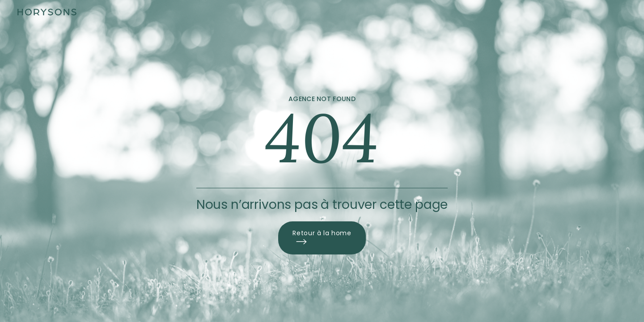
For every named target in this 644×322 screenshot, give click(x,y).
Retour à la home (322, 238)
